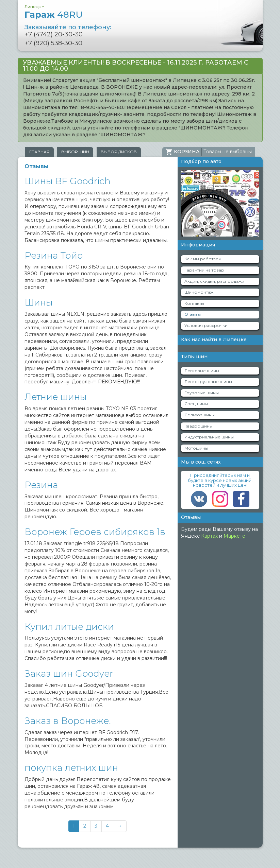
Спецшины (196, 404)
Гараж (54, 15)
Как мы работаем (203, 259)
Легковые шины (202, 371)
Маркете (234, 536)
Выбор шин (75, 152)
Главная (39, 152)
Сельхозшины (200, 415)
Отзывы (193, 314)
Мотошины (196, 448)
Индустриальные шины (209, 437)
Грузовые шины (202, 393)
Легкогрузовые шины (208, 381)
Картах (209, 536)
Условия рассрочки (206, 325)
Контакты (194, 303)
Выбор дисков (119, 152)
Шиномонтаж (199, 292)
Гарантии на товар (204, 270)
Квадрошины (199, 426)
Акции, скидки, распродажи (214, 281)
